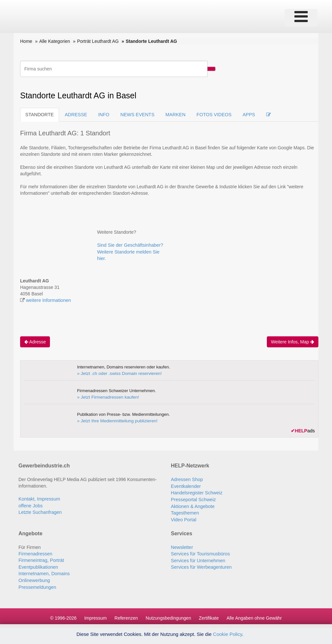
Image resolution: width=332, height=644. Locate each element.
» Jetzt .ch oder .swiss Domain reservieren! (118, 373)
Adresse (35, 341)
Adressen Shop (186, 479)
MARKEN (172, 115)
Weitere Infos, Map (293, 341)
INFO (102, 115)
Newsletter (182, 545)
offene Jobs (30, 505)
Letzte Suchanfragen (39, 511)
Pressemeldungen (37, 584)
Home (26, 41)
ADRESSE (75, 115)
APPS (244, 115)
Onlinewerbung (34, 577)
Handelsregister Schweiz (196, 492)
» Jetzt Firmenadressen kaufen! (107, 396)
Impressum (95, 615)
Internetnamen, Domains (43, 571)
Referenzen (126, 615)
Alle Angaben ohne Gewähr (254, 615)
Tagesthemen (184, 511)
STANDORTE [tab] (39, 115)
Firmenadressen (35, 551)
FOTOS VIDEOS (210, 115)
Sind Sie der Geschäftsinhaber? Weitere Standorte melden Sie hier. (129, 251)
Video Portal (183, 518)
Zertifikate (209, 615)
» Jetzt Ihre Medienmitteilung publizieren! (115, 420)
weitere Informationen (48, 300)
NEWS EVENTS (135, 115)
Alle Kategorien (55, 41)
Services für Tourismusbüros (199, 551)
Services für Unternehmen (197, 558)
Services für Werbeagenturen (200, 564)
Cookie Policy (228, 634)
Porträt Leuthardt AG (98, 41)
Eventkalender (185, 485)
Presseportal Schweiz (193, 498)
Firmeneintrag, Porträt (41, 558)
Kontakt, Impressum (39, 498)
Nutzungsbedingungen (168, 615)
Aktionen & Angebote (192, 505)
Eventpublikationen (38, 564)
